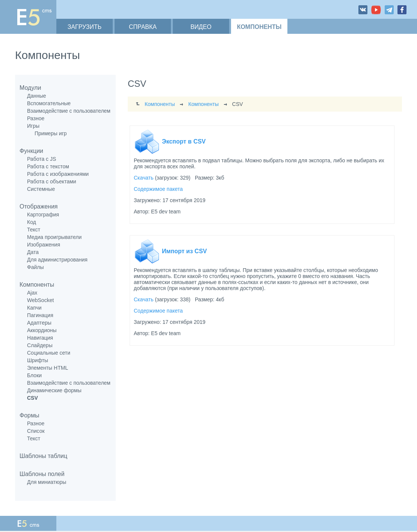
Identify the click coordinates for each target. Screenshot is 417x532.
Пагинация (40, 315)
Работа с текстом (48, 166)
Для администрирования (57, 260)
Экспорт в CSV (184, 141)
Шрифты (38, 360)
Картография (43, 215)
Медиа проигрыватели (54, 237)
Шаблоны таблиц (43, 456)
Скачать (144, 178)
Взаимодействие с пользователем (69, 111)
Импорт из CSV (184, 251)
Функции (31, 151)
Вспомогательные (49, 103)
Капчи (34, 308)
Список (36, 431)
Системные (41, 189)
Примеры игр (51, 133)
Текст (34, 230)
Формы (29, 415)
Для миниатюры (47, 482)
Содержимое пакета (158, 189)
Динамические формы (54, 390)
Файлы (35, 267)
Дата (33, 252)
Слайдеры (40, 345)
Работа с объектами (52, 181)
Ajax (32, 293)
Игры (33, 126)
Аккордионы (42, 330)
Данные (37, 96)
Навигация (40, 338)
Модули (30, 88)
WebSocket (40, 300)
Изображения (44, 245)
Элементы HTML (48, 368)
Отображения (39, 206)
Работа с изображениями (58, 174)
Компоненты (37, 285)
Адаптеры (39, 323)
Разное (36, 118)
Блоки (34, 375)
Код (32, 222)
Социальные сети (49, 353)
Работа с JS (42, 159)
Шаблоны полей (42, 474)
